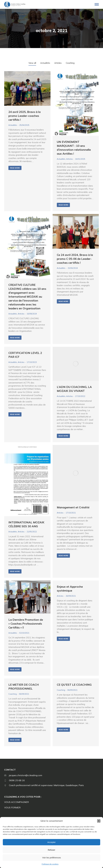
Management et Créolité (73, 507)
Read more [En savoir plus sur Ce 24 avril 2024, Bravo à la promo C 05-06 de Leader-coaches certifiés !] (63, 301)
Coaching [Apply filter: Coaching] (70, 63)
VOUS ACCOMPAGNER (16, 802)
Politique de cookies (50, 864)
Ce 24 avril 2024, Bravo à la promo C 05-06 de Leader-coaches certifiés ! (75, 259)
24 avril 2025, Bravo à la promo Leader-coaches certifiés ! (24, 116)
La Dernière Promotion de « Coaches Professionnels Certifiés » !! (26, 624)
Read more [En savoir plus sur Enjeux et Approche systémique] (63, 639)
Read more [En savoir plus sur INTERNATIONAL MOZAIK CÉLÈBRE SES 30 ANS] (15, 571)
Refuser (52, 850)
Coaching (13, 694)
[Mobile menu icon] (97, 4)
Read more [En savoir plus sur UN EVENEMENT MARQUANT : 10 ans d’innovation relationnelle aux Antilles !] (63, 205)
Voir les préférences (52, 858)
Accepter (51, 842)
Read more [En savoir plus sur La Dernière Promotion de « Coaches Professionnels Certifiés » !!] (15, 669)
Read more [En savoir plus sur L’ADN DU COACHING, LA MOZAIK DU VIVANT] (63, 436)
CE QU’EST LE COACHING (74, 685)
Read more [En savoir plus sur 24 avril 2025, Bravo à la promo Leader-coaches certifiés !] (15, 168)
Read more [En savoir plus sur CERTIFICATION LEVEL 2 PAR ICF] (15, 414)
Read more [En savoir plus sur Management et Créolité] (63, 556)
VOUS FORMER (12, 808)
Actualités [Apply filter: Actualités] (45, 63)
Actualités (13, 125)
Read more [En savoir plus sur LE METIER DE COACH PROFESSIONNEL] (15, 740)
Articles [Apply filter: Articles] (58, 63)
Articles (70, 159)
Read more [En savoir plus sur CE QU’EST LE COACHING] (63, 730)
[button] (99, 821)
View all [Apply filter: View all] (32, 63)
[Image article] (27, 88)
